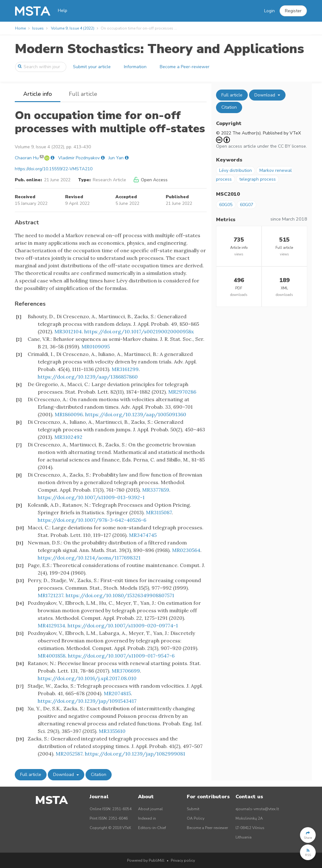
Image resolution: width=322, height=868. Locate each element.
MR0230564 (186, 550)
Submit (193, 809)
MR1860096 (69, 414)
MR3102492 (68, 437)
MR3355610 (112, 731)
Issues (38, 28)
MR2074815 (117, 693)
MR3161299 (125, 369)
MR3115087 (159, 512)
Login (269, 11)
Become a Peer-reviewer (185, 67)
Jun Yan (116, 158)
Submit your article (92, 67)
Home (20, 28)
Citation (99, 775)
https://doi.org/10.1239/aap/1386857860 (88, 377)
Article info (38, 94)
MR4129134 (51, 625)
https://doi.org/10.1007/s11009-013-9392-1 (91, 497)
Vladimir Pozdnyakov (79, 158)
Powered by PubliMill (146, 860)
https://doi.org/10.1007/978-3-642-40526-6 (92, 520)
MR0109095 (96, 347)
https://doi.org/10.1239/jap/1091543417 (87, 701)
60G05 (226, 205)
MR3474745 (143, 535)
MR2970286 (182, 392)
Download (64, 775)
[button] (293, 11)
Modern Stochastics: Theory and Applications (159, 49)
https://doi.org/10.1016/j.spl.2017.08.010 (87, 678)
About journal (150, 809)
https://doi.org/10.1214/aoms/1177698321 (89, 558)
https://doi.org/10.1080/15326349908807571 (120, 595)
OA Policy (196, 818)
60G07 (247, 205)
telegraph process (258, 179)
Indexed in (147, 818)
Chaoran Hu (27, 158)
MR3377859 (156, 490)
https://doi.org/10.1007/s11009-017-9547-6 (121, 656)
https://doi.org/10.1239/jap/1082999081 (135, 754)
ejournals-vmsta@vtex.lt (257, 809)
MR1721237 (50, 595)
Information (135, 67)
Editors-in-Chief (152, 828)
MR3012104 (68, 331)
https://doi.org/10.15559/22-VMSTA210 (54, 169)
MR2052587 (69, 754)
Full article (83, 94)
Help (63, 11)
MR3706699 (126, 671)
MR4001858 (52, 656)
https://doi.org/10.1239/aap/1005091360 (136, 414)
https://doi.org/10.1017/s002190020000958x (139, 331)
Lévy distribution (236, 170)
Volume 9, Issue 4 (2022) (73, 28)
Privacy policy (183, 860)
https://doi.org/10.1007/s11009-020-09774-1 (123, 625)
